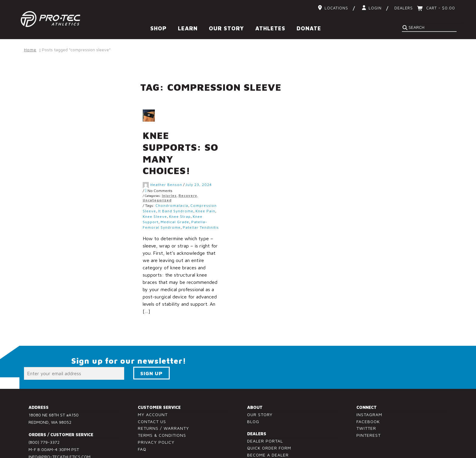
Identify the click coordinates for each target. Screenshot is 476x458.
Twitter (366, 406)
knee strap (194, 194)
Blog (253, 399)
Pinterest (369, 413)
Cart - (440, 8)
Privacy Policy (156, 420)
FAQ (142, 426)
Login (375, 8)
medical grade (189, 199)
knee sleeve (168, 194)
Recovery (201, 173)
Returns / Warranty (163, 406)
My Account (153, 392)
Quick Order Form (269, 425)
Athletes (270, 28)
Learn (188, 28)
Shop (158, 28)
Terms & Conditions (162, 413)
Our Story (226, 28)
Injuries (183, 173)
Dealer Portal (265, 418)
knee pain (219, 189)
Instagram (369, 392)
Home (30, 50)
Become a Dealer (268, 432)
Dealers (404, 8)
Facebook (368, 399)
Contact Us (152, 399)
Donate (309, 28)
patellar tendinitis (214, 205)
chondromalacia (185, 183)
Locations (336, 8)
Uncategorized (171, 178)
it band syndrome (189, 189)
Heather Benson (180, 162)
